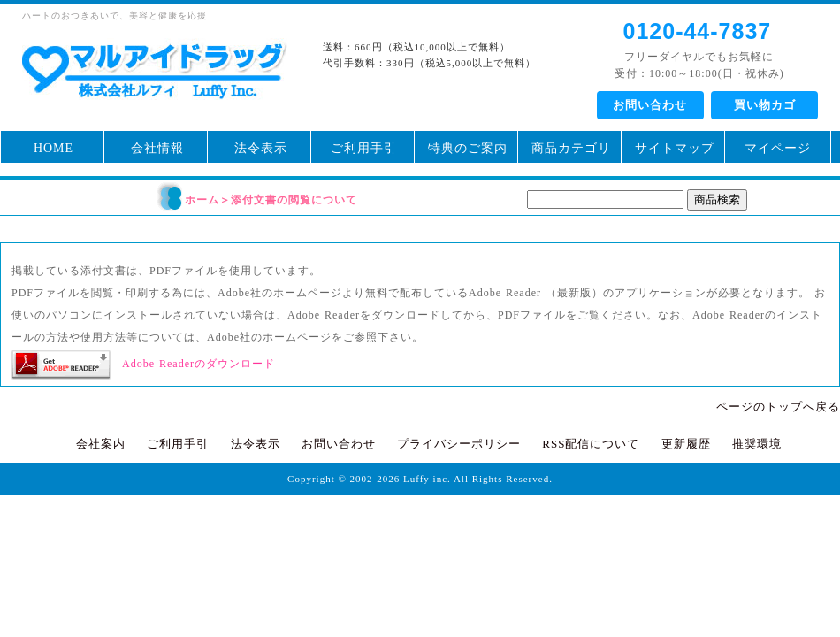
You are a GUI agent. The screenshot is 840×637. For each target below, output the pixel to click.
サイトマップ (675, 148)
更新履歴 (686, 444)
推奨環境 (757, 444)
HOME (53, 148)
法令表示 (261, 148)
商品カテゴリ (571, 148)
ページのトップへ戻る (778, 407)
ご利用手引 (364, 148)
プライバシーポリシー (459, 444)
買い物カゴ (765, 105)
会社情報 (157, 148)
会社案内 (101, 444)
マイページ (778, 148)
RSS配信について (591, 444)
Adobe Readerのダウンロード (199, 364)
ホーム (202, 200)
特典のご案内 (468, 148)
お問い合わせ (650, 105)
